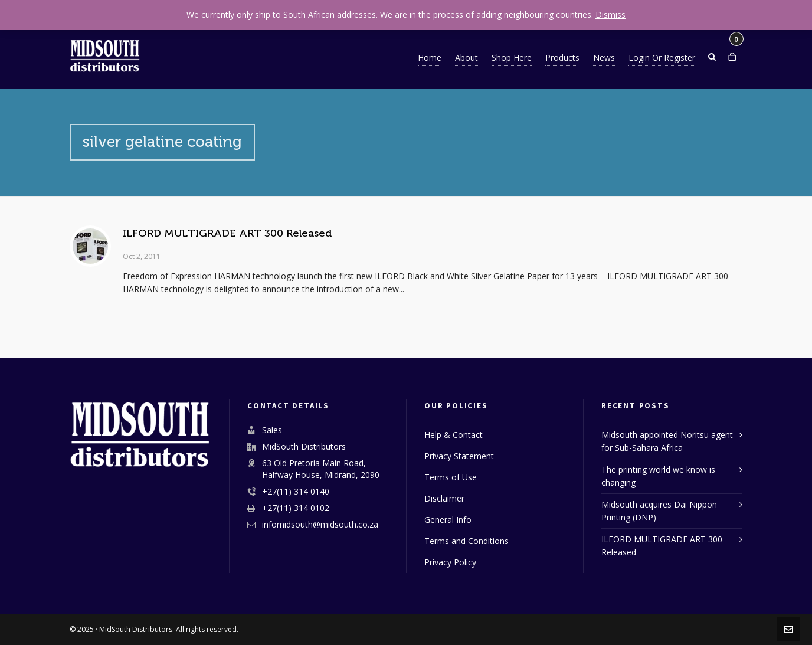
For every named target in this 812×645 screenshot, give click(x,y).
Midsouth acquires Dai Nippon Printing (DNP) (659, 511)
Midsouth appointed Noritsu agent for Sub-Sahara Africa (667, 441)
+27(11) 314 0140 (296, 491)
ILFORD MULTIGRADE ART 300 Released (227, 233)
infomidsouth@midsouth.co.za (320, 524)
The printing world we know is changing (658, 476)
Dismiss (610, 14)
